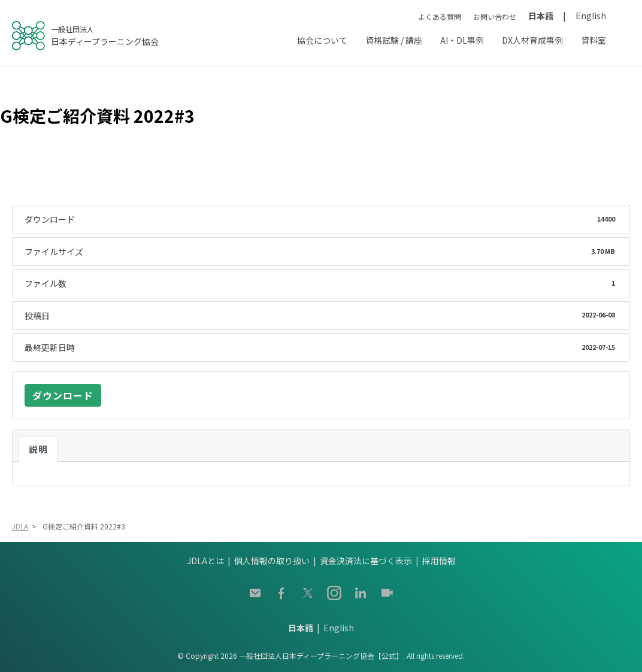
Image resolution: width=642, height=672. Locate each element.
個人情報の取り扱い (272, 561)
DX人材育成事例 (532, 40)
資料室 (593, 40)
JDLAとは (205, 561)
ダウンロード (63, 395)
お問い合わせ (495, 16)
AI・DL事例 (462, 40)
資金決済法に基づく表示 (366, 561)
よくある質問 (440, 16)
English (591, 16)
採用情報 (439, 561)
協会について (322, 40)
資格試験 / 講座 (394, 40)
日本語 (541, 16)
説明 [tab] (38, 449)
